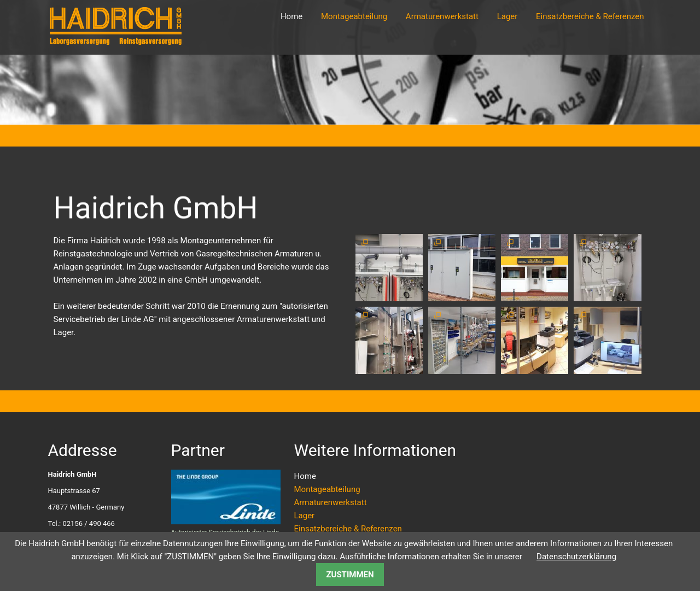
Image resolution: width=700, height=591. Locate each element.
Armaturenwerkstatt (442, 16)
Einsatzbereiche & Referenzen (590, 16)
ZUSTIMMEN (350, 575)
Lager (507, 16)
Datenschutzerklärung (576, 557)
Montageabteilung (354, 16)
